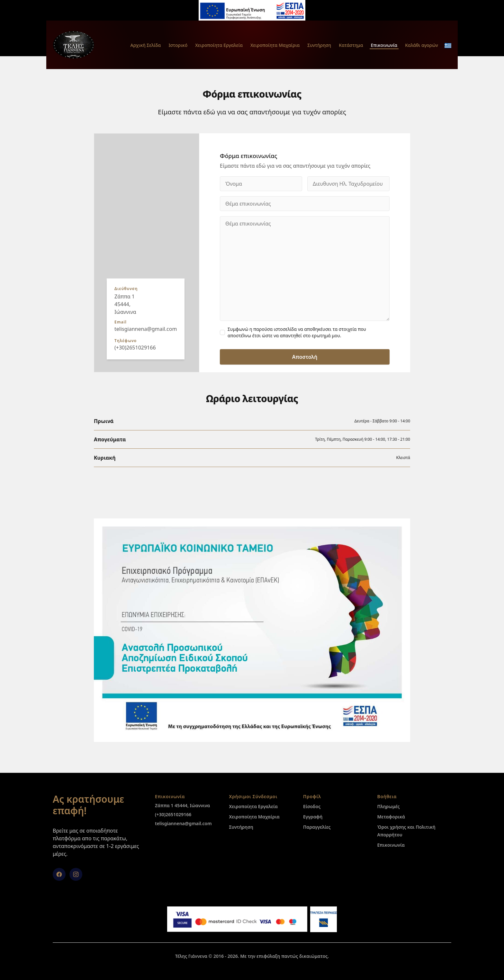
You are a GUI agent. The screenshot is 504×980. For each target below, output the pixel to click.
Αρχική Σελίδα (145, 45)
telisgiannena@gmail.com (146, 329)
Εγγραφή (313, 817)
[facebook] (59, 874)
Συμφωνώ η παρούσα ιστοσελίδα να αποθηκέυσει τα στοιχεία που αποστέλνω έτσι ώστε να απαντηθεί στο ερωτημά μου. (297, 332)
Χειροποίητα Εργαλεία (219, 45)
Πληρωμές (389, 806)
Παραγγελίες (317, 827)
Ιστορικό (178, 45)
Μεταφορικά (391, 817)
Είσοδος (312, 806)
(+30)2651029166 (135, 348)
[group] (147, 253)
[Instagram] (76, 874)
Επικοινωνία (384, 45)
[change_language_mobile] (448, 46)
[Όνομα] (261, 184)
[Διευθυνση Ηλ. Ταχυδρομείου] (348, 184)
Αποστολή (305, 357)
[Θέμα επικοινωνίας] (305, 204)
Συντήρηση (319, 45)
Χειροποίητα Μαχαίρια (275, 45)
